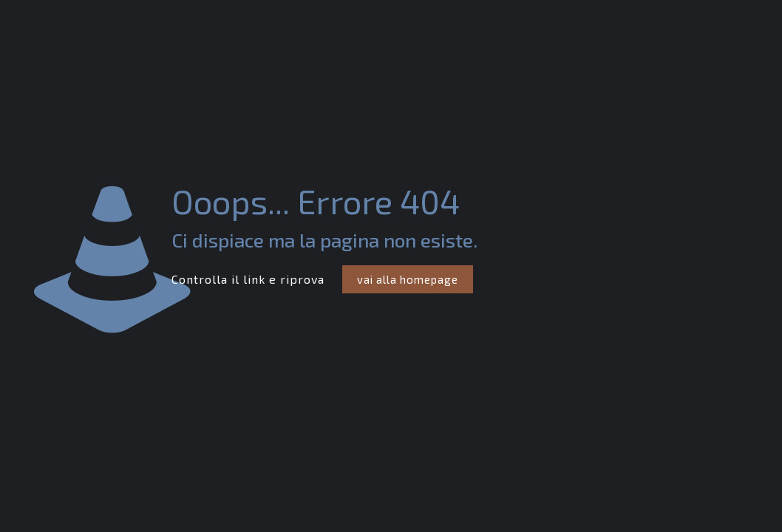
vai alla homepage (408, 279)
